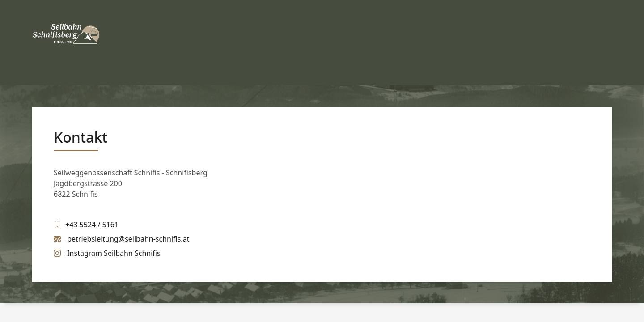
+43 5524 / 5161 (92, 225)
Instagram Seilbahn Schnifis (114, 253)
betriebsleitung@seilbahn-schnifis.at (128, 239)
